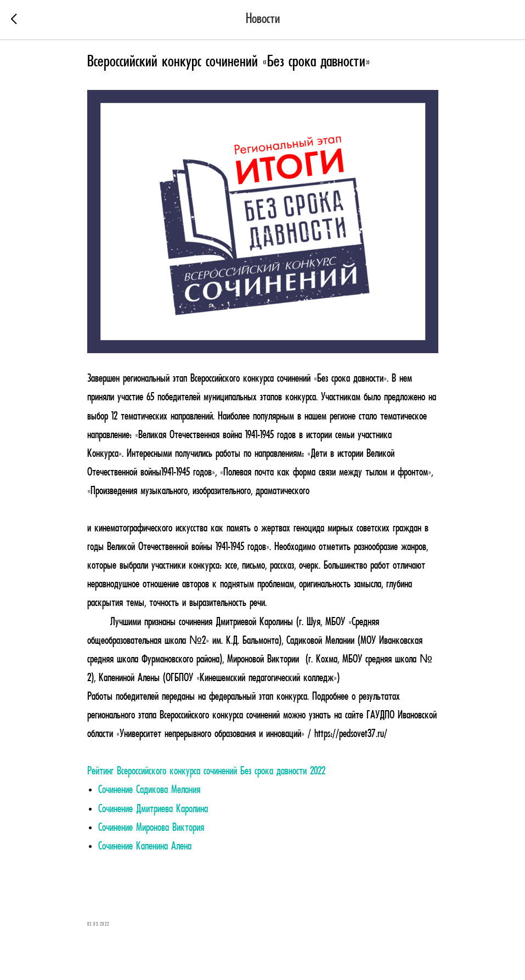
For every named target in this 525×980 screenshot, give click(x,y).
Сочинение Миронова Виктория (151, 828)
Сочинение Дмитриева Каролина (153, 809)
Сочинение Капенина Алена (145, 847)
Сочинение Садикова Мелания (149, 790)
